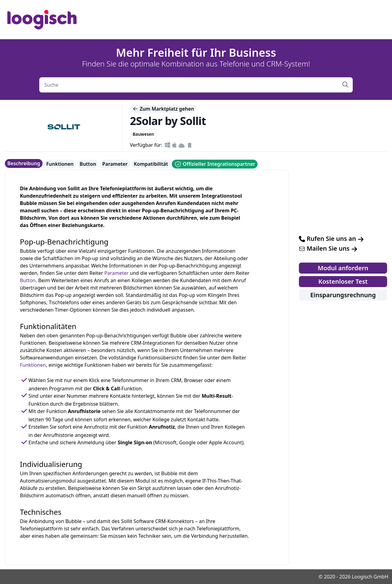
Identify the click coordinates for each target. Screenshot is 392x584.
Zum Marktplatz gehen (163, 109)
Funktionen (60, 164)
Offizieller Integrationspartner (215, 164)
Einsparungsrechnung (343, 295)
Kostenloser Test (343, 281)
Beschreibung (24, 163)
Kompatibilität (151, 164)
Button (88, 164)
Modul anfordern (343, 268)
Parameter (115, 164)
